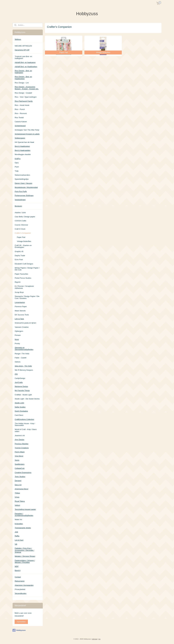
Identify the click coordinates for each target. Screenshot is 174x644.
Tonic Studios (20, 477)
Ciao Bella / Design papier (25, 217)
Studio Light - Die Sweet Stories (27, 399)
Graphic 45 (19, 251)
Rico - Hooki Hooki (22, 105)
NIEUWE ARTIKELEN (23, 46)
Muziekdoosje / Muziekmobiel (26, 187)
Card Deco (19, 415)
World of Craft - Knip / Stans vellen (26, 430)
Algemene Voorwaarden (24, 585)
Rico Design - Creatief (23, 93)
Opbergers (19, 331)
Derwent (18, 481)
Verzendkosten (21, 593)
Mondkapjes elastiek (23, 154)
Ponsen (18, 335)
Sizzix (17, 460)
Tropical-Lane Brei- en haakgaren (23, 57)
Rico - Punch (20, 109)
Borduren (18, 206)
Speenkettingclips (22, 179)
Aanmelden (21, 622)
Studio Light (19, 403)
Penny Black (20, 452)
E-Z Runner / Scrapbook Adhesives (24, 287)
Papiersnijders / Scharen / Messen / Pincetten (25, 561)
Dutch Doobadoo (21, 411)
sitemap (95, 639)
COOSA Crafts (20, 221)
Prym (17, 167)
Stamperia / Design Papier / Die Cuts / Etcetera (27, 297)
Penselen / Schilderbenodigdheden (24, 515)
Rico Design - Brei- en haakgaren (23, 72)
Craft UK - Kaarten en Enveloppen (23, 246)
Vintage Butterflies (24, 241)
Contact (18, 577)
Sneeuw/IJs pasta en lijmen (25, 323)
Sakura (18, 362)
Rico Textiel (19, 118)
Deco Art (18, 485)
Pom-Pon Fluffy (21, 191)
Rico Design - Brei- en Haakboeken (23, 78)
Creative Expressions (23, 472)
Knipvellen (19, 524)
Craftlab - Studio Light (23, 395)
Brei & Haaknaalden (23, 150)
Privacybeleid (20, 589)
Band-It (18, 570)
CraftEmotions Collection (24, 419)
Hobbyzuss (19, 630)
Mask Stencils (20, 311)
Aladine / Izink (20, 213)
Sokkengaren (20, 138)
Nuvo (17, 339)
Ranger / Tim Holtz (22, 354)
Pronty (17, 343)
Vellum (17, 505)
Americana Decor (22, 489)
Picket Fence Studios (23, 278)
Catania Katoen (21, 122)
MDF (17, 566)
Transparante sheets (23, 528)
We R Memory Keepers (24, 370)
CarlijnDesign (20, 378)
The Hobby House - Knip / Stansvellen (25, 424)
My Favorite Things (22, 391)
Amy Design (19, 440)
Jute (16, 532)
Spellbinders (20, 464)
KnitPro (18, 159)
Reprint (18, 282)
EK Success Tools (22, 315)
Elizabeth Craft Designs (24, 264)
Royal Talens (20, 501)
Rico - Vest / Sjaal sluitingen (26, 97)
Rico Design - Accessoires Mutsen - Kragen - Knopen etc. (27, 88)
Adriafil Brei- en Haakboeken (26, 67)
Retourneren (20, 581)
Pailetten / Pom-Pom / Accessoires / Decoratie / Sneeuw (24, 550)
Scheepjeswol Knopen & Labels (27, 134)
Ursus (17, 497)
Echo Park (19, 260)
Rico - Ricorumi (21, 113)
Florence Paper (21, 306)
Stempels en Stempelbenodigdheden (24, 348)
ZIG (16, 374)
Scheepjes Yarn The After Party (27, 130)
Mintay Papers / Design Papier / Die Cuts (27, 269)
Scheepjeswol (20, 126)
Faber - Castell (20, 358)
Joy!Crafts (19, 382)
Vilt (16, 544)
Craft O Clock (20, 229)
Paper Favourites (21, 274)
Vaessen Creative (22, 327)
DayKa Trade (20, 256)
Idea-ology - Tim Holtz (23, 366)
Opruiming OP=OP (22, 50)
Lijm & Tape (19, 319)
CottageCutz (20, 468)
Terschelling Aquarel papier (25, 509)
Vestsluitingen (20, 200)
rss (100, 639)
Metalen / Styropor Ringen (25, 556)
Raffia (17, 536)
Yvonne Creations (22, 448)
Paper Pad (21, 237)
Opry (17, 163)
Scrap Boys (19, 292)
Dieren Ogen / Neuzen (23, 183)
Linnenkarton (20, 302)
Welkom (18, 39)
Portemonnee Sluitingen (24, 195)
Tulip (17, 171)
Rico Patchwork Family (24, 101)
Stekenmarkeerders (22, 175)
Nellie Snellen (20, 407)
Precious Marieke (22, 444)
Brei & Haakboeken (22, 146)
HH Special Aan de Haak (24, 142)
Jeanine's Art (20, 435)
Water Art (18, 520)
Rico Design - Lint (22, 83)
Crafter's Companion (23, 233)
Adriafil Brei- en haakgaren (25, 62)
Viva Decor (19, 456)
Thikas (17, 493)
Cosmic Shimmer (21, 225)
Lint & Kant (19, 540)
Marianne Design (21, 386)
